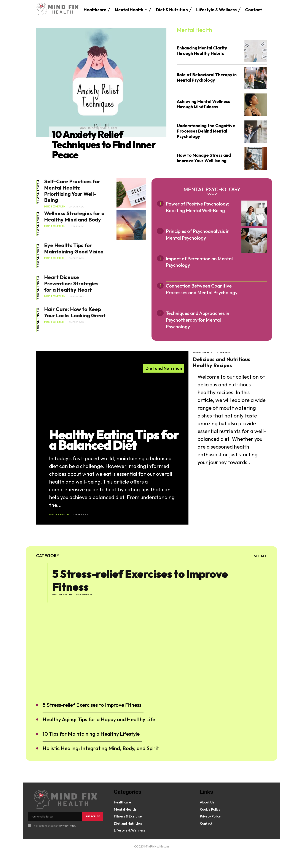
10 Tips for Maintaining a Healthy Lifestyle (91, 748)
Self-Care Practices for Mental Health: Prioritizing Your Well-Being (72, 191)
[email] (55, 831)
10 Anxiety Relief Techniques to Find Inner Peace (104, 144)
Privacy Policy (68, 840)
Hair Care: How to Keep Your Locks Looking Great (75, 312)
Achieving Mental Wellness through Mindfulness (203, 104)
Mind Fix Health (55, 207)
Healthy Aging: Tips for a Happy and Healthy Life (99, 734)
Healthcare (38, 192)
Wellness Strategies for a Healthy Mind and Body (74, 216)
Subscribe (93, 831)
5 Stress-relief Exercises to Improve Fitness (140, 594)
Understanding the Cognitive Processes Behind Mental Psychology (206, 131)
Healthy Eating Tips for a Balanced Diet (114, 454)
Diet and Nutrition (164, 368)
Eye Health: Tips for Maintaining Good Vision (74, 248)
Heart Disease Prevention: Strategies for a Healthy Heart (71, 283)
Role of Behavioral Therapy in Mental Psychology (207, 77)
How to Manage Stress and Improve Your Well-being (204, 158)
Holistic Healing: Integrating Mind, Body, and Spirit (101, 763)
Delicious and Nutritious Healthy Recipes (222, 362)
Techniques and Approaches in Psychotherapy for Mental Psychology (198, 320)
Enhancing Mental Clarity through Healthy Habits (202, 51)
